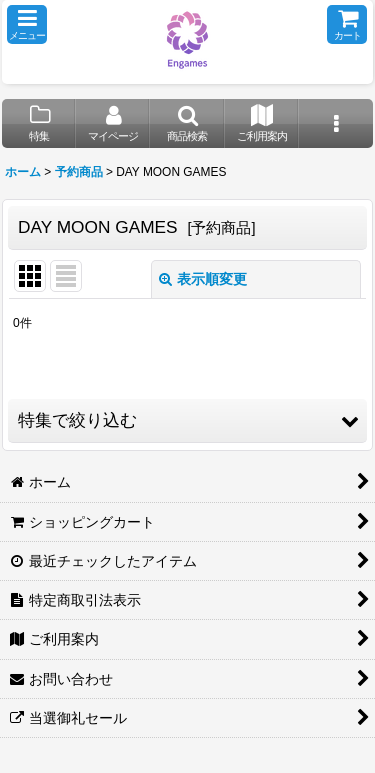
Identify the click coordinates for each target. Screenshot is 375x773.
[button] (27, 24)
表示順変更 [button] (203, 279)
